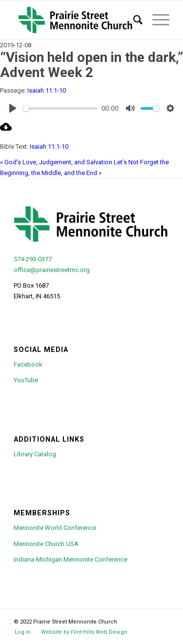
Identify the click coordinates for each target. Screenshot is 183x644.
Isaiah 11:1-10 (47, 90)
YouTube (26, 380)
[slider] (60, 108)
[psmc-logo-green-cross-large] (76, 20)
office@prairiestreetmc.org (52, 270)
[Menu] (156, 20)
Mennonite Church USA (46, 544)
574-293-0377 (33, 259)
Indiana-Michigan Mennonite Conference (71, 559)
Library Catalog (35, 454)
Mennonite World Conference (55, 528)
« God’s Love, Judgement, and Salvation (56, 162)
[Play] (13, 108)
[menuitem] (133, 20)
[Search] (133, 20)
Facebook (28, 364)
